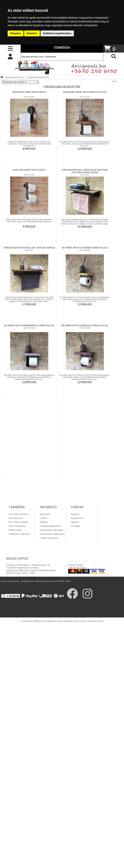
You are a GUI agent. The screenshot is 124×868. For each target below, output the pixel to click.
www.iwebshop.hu (96, 621)
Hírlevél (75, 522)
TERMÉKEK (62, 47)
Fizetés (43, 518)
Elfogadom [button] (16, 33)
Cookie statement (49, 538)
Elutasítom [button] (32, 33)
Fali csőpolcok (16, 518)
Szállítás (44, 522)
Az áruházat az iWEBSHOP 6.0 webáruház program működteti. (47, 621)
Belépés (75, 514)
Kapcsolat (45, 514)
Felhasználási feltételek (51, 530)
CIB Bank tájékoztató (50, 526)
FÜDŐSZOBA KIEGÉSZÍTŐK (38, 77)
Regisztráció (77, 518)
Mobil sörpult (15, 530)
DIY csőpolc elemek (18, 522)
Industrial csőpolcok (19, 514)
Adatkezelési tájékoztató (52, 534)
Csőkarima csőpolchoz (20, 534)
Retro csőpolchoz (17, 526)
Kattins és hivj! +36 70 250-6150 (77, 566)
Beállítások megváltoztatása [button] (57, 33)
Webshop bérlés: (80, 621)
